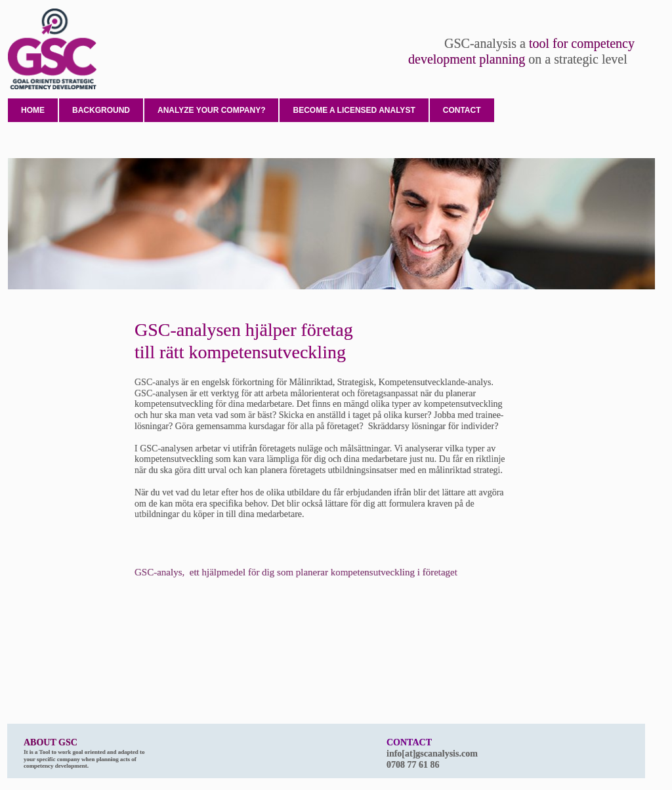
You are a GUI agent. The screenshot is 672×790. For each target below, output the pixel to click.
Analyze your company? (211, 110)
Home (33, 110)
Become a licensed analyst (354, 110)
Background (101, 110)
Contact (462, 110)
